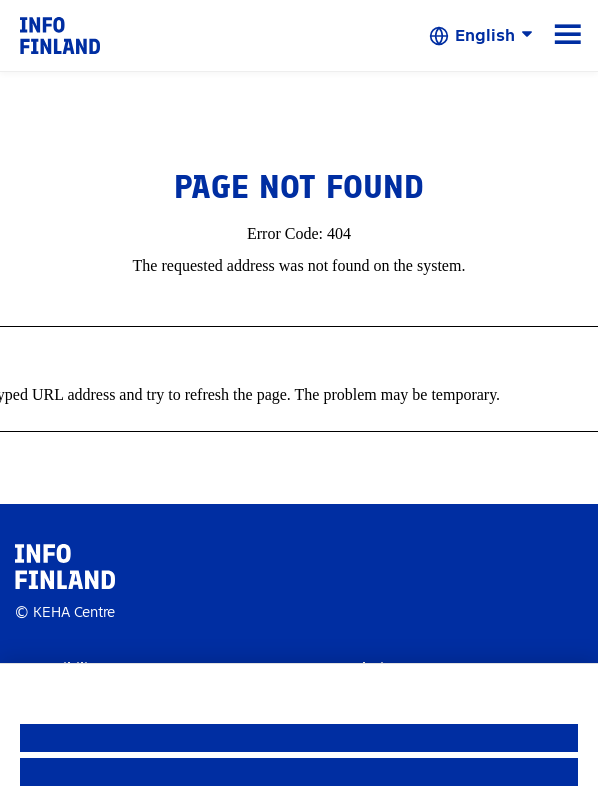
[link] (60, 34)
